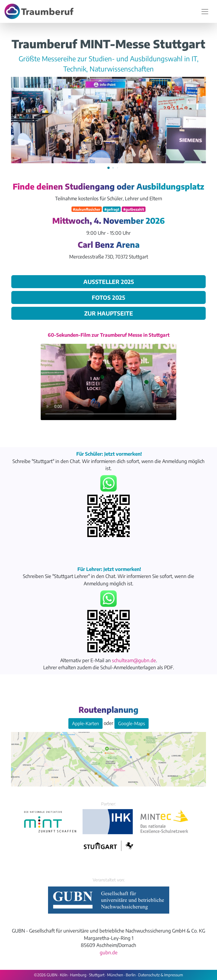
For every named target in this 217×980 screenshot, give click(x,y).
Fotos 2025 (108, 297)
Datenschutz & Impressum (161, 975)
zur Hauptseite (109, 313)
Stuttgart (97, 975)
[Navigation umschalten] (205, 12)
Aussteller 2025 (109, 282)
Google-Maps (132, 723)
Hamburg (78, 975)
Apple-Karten (85, 723)
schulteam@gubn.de (134, 660)
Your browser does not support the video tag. (108, 382)
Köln (64, 975)
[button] (108, 168)
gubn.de (109, 952)
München (115, 975)
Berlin (131, 975)
